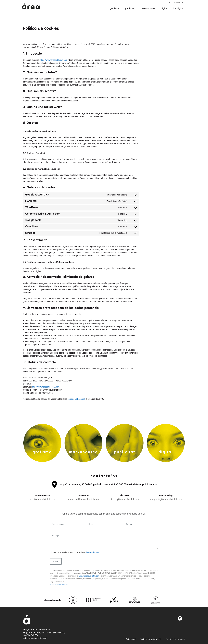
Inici (170, 2)
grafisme (115, 8)
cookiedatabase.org (76, 399)
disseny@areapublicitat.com (125, 499)
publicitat (130, 8)
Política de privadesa (151, 639)
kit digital (178, 8)
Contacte (179, 2)
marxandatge (148, 8)
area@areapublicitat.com (42, 499)
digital (164, 8)
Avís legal (131, 639)
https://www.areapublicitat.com (54, 60)
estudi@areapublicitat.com (35, 638)
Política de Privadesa (59, 584)
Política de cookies (175, 639)
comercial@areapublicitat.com (83, 499)
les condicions (93, 552)
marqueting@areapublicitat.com (166, 499)
